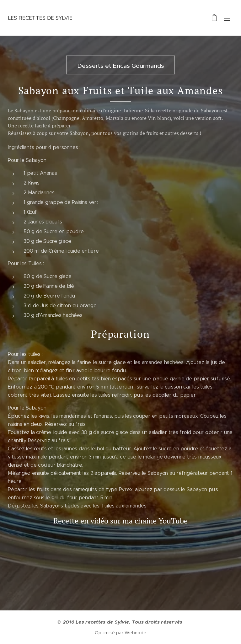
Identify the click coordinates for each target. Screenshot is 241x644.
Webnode (135, 633)
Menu (227, 18)
